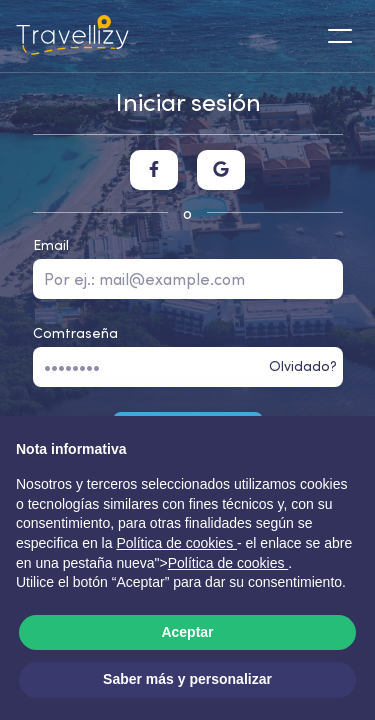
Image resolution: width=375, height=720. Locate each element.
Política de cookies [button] (176, 543)
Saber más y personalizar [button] (187, 679)
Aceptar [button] (187, 632)
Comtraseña (75, 333)
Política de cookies (228, 563)
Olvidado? (303, 366)
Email (51, 245)
